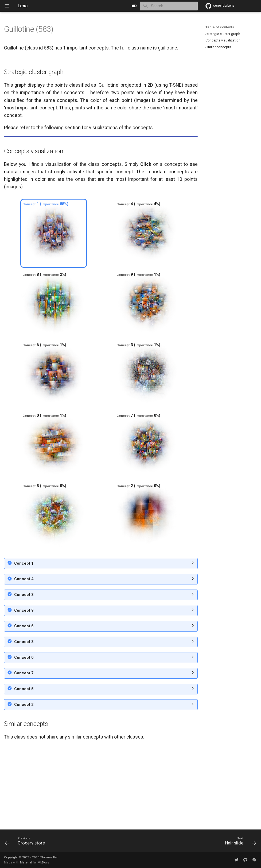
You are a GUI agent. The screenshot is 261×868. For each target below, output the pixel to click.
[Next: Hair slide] (239, 842)
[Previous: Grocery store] (26, 842)
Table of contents (220, 27)
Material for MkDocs (35, 862)
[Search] (169, 6)
